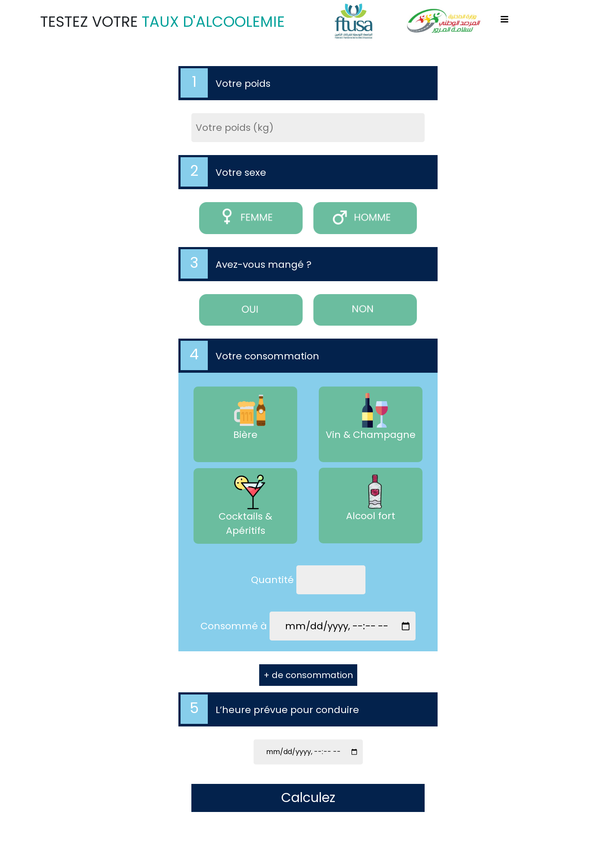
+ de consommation (308, 675)
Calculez (308, 798)
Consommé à (234, 626)
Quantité (272, 580)
